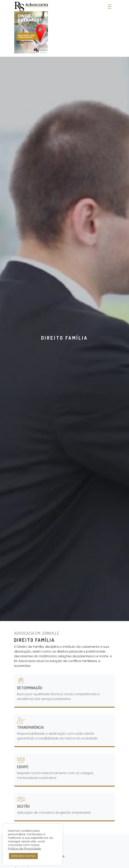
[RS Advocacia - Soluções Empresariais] (31, 28)
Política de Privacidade (24, 849)
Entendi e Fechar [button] (23, 856)
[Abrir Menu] (110, 7)
